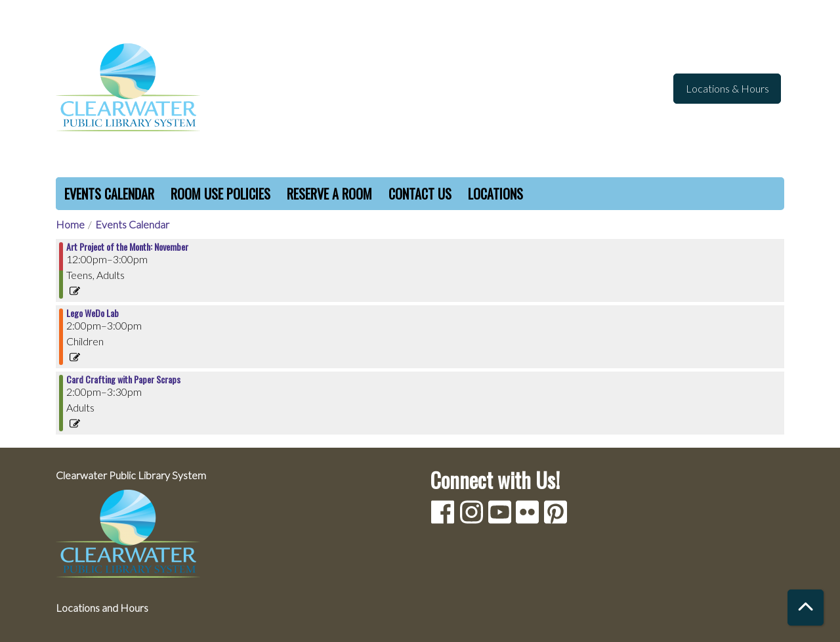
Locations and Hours (102, 608)
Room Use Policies (220, 194)
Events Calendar (109, 194)
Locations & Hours (727, 88)
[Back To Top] (806, 608)
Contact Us (420, 194)
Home (70, 224)
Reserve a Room (329, 194)
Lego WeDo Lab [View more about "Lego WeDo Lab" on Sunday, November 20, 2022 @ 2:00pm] (93, 313)
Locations (495, 194)
